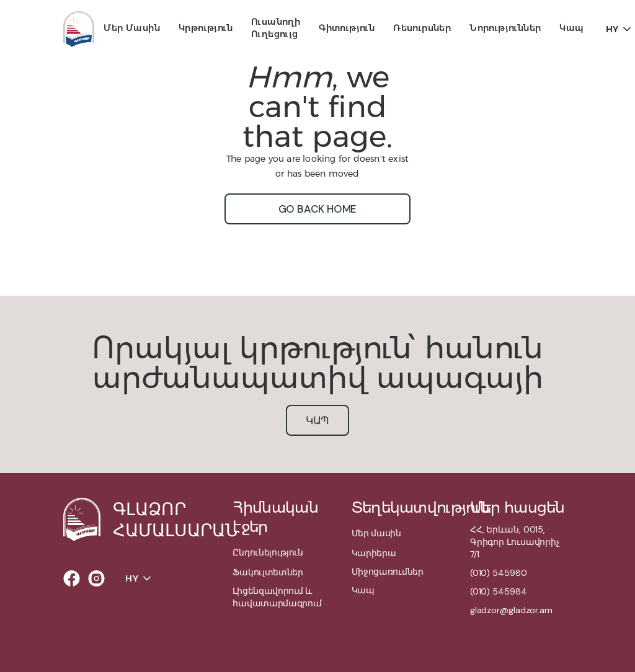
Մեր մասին (132, 28)
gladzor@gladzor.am (511, 610)
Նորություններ (505, 28)
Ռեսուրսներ (422, 28)
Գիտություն (347, 28)
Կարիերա (374, 553)
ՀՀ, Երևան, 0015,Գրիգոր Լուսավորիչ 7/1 (515, 542)
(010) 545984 (499, 591)
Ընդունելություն (268, 552)
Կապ (571, 28)
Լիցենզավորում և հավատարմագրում (277, 597)
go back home (318, 209)
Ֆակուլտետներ (268, 572)
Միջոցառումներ (388, 572)
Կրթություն (206, 28)
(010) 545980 (499, 573)
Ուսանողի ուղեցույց (276, 28)
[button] (132, 29)
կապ (318, 420)
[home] (79, 29)
